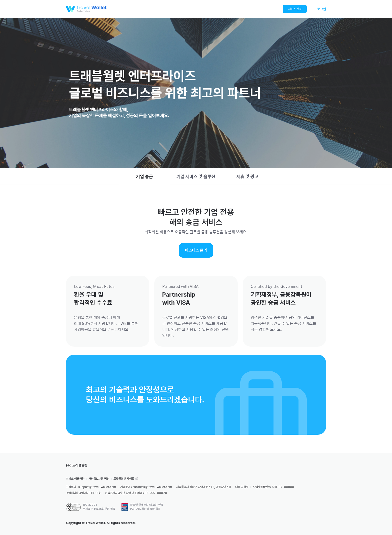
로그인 (321, 9)
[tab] (144, 177)
